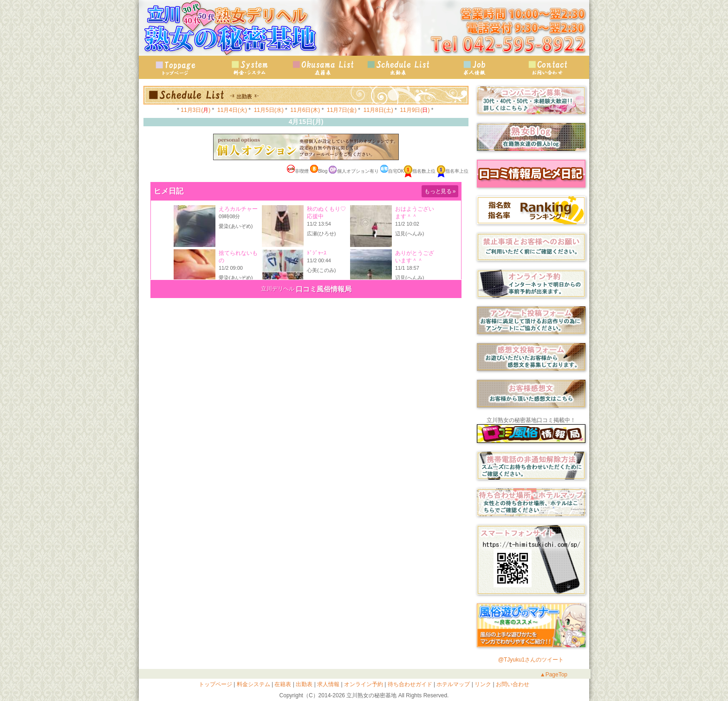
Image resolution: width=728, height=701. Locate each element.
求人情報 (473, 68)
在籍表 (325, 68)
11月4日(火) (232, 110)
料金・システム (250, 68)
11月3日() (195, 110)
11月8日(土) (378, 110)
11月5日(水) (269, 110)
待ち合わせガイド (409, 684)
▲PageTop (554, 675)
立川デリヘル (278, 289)
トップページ (176, 68)
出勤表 (399, 68)
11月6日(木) (305, 110)
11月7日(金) (342, 110)
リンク (482, 684)
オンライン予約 (363, 684)
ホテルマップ (452, 684)
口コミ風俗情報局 (324, 289)
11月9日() (415, 110)
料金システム (252, 684)
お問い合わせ (547, 68)
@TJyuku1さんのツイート (531, 660)
